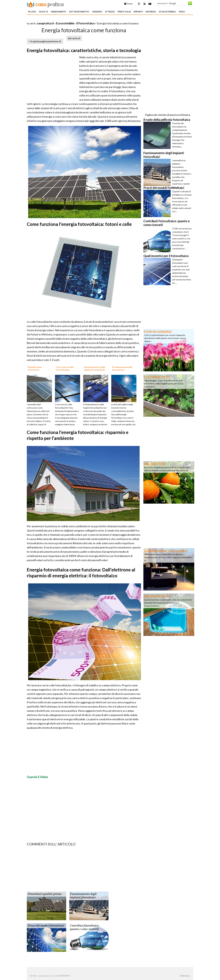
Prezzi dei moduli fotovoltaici (46, 926)
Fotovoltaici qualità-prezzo (45, 894)
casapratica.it (45, 23)
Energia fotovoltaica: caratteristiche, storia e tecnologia (84, 50)
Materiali (151, 12)
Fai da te (43, 12)
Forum (128, 4)
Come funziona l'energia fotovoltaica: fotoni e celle (79, 224)
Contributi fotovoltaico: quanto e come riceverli (85, 927)
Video (182, 12)
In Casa (32, 12)
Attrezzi (110, 12)
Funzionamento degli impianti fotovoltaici (83, 896)
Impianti (138, 12)
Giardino (97, 12)
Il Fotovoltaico (85, 23)
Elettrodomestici (79, 12)
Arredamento (59, 12)
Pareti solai (124, 12)
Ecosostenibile (167, 12)
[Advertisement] (62, 20)
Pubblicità (185, 976)
